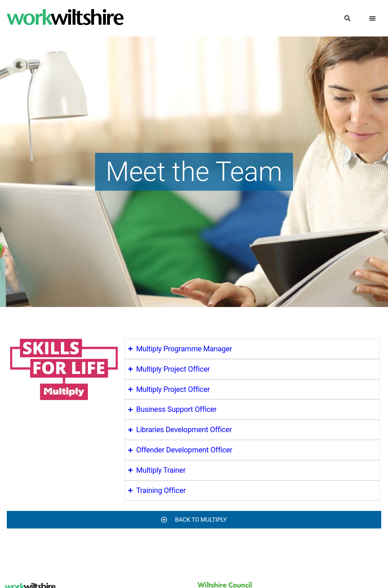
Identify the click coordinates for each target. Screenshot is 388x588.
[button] (347, 18)
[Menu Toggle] (372, 18)
